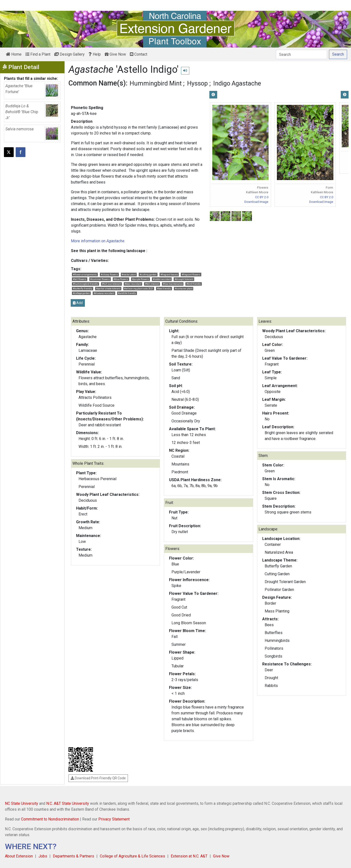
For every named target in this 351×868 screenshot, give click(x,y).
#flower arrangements (85, 275)
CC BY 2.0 (262, 197)
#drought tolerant (184, 279)
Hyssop (198, 83)
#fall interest (152, 284)
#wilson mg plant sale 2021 (139, 288)
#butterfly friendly (83, 288)
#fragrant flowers (191, 275)
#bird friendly (194, 284)
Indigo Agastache (237, 83)
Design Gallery (69, 54)
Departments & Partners (74, 856)
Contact (139, 54)
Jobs (43, 856)
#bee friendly (164, 288)
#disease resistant (104, 293)
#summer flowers (100, 279)
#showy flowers (109, 275)
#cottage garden (81, 293)
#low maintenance (173, 284)
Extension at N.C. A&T (189, 856)
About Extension (19, 856)
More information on (98, 241)
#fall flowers (80, 279)
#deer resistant (133, 284)
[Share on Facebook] (21, 152)
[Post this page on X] (9, 152)
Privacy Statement (114, 819)
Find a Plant (38, 54)
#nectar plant (129, 275)
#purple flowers (141, 279)
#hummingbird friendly (85, 284)
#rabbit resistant (162, 279)
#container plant (184, 288)
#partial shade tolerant (108, 288)
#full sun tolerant (111, 284)
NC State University (22, 803)
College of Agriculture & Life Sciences (132, 856)
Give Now (115, 54)
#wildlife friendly (127, 293)
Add (78, 303)
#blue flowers (121, 279)
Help (95, 54)
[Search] (301, 54)
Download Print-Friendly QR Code (98, 778)
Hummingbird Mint (156, 83)
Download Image (256, 202)
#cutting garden (148, 275)
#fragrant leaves (169, 275)
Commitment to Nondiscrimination (50, 819)
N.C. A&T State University (68, 803)
